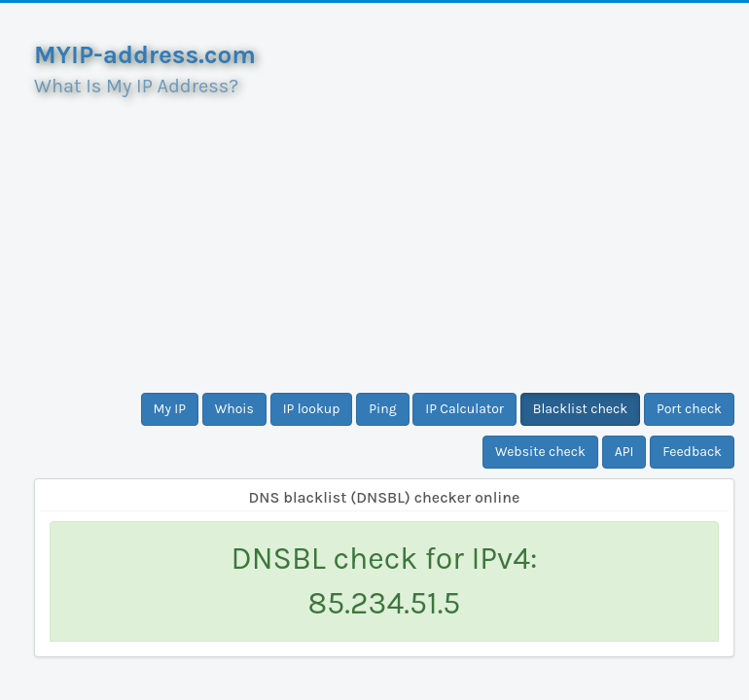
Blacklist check (580, 409)
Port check (689, 409)
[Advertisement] (384, 237)
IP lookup (312, 409)
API (624, 452)
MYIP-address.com (145, 55)
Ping (382, 409)
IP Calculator (464, 409)
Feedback (692, 452)
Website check (540, 452)
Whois (234, 409)
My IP (170, 409)
